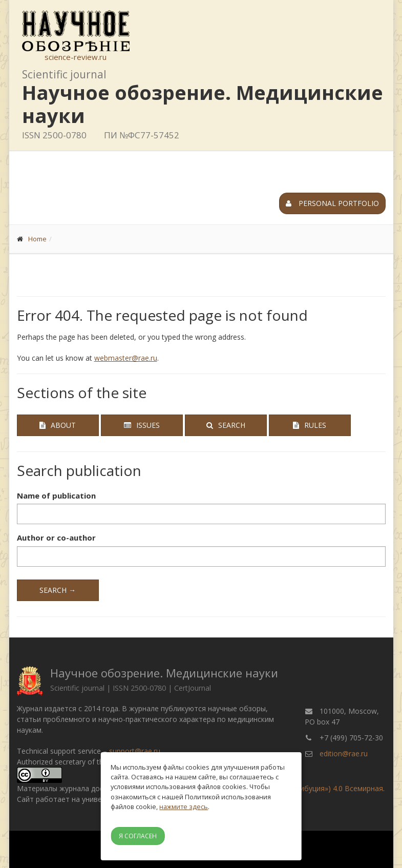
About (58, 425)
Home (37, 239)
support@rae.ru (135, 751)
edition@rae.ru (344, 753)
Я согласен (138, 836)
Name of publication (56, 495)
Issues (142, 425)
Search (226, 425)
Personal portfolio (332, 203)
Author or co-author (56, 538)
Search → (58, 590)
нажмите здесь (184, 807)
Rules (310, 425)
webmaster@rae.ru (126, 358)
